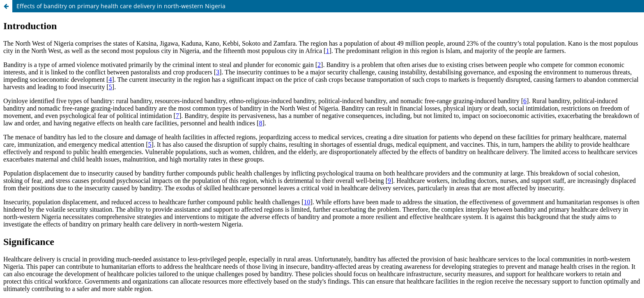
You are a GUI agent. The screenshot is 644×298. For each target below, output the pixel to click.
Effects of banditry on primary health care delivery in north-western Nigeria (121, 6)
